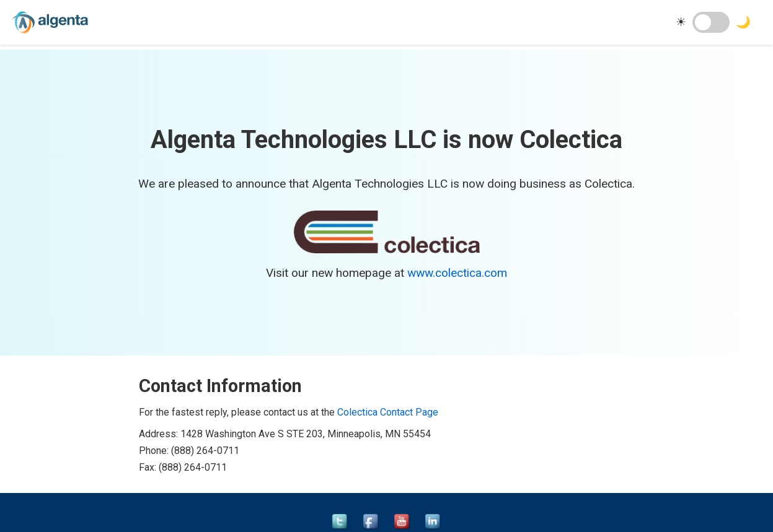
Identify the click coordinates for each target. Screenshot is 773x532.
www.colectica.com (457, 273)
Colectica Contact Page (388, 412)
